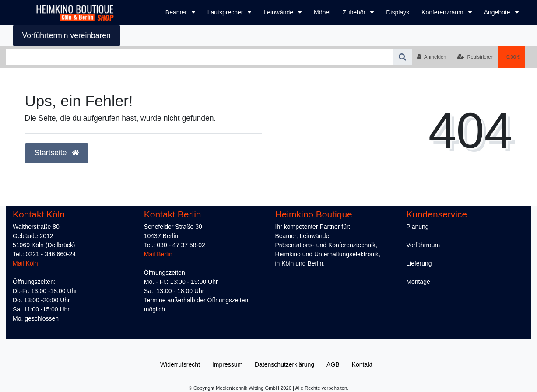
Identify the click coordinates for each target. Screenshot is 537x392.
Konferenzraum (443, 12)
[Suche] (402, 57)
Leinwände (279, 12)
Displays (398, 12)
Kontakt (362, 364)
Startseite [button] (57, 153)
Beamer (177, 12)
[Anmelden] (432, 57)
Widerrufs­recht (180, 364)
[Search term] (199, 57)
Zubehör (355, 12)
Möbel (322, 12)
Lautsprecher (226, 12)
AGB (333, 364)
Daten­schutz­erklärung (284, 364)
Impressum (227, 364)
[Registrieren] (476, 57)
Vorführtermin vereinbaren (67, 35)
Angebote (498, 12)
